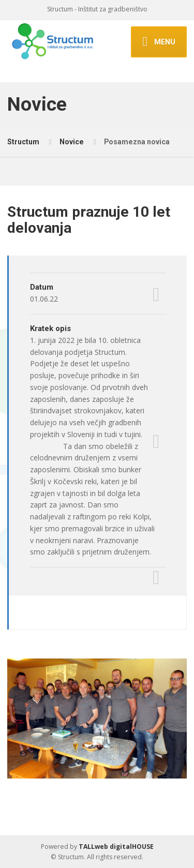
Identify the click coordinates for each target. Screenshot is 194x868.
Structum (23, 142)
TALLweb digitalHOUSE (116, 847)
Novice (72, 142)
